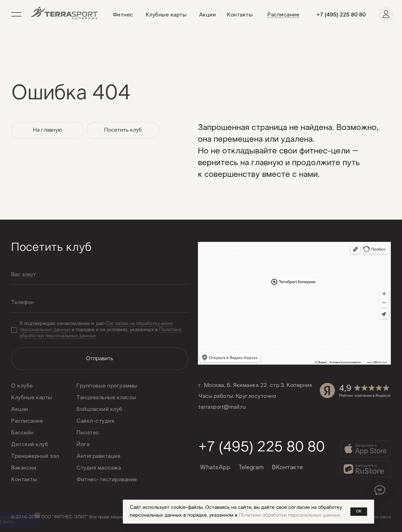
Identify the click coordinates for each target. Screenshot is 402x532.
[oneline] (100, 303)
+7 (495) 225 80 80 (341, 15)
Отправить (100, 359)
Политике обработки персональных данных (289, 515)
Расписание (283, 15)
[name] (100, 275)
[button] (19, 14)
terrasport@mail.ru (222, 407)
